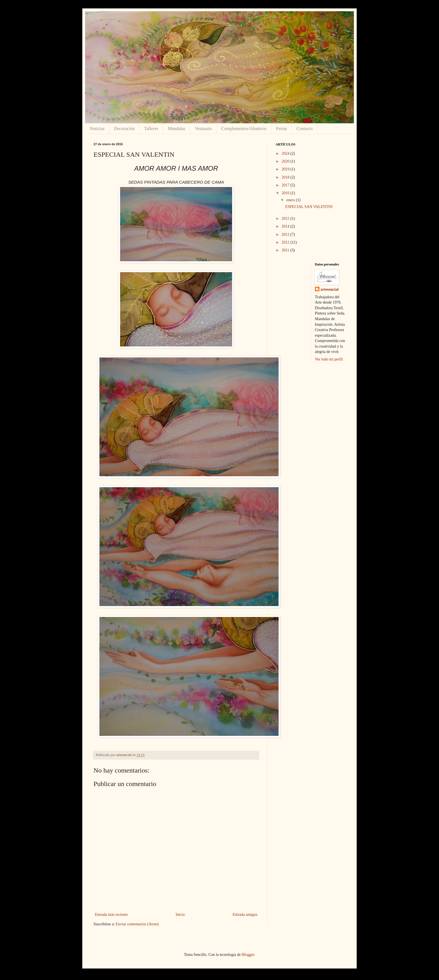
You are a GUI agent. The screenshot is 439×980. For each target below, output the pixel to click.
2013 (286, 234)
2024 (286, 153)
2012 (286, 242)
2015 (286, 219)
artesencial (330, 289)
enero (291, 200)
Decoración (124, 129)
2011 (286, 250)
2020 (286, 161)
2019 (286, 169)
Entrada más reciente (111, 915)
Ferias (282, 129)
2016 (286, 193)
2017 (286, 185)
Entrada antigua (245, 915)
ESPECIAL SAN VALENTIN (309, 207)
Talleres (151, 129)
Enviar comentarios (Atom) (137, 924)
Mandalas (176, 129)
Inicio (180, 915)
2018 (286, 177)
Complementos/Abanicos (244, 129)
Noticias (97, 129)
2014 (286, 226)
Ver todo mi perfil (329, 359)
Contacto (305, 129)
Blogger (248, 955)
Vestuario (203, 129)
